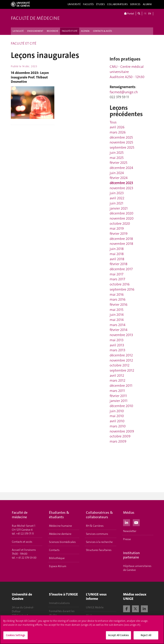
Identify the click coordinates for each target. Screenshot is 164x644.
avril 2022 (117, 198)
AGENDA (85, 31)
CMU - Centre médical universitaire (127, 69)
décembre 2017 (121, 269)
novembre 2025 (121, 142)
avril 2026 (117, 127)
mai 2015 (116, 310)
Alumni (147, 4)
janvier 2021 (119, 208)
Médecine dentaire (60, 534)
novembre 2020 (122, 218)
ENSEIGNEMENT (35, 31)
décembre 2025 (121, 137)
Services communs (97, 534)
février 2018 (119, 264)
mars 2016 (118, 299)
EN (150, 14)
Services (135, 4)
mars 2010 (118, 426)
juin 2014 (117, 315)
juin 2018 (117, 249)
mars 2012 (117, 380)
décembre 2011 (121, 386)
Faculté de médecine (35, 18)
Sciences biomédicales (62, 542)
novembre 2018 (121, 244)
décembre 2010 (121, 406)
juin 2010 (117, 411)
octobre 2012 (120, 365)
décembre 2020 (122, 213)
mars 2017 (117, 279)
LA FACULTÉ (18, 31)
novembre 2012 (121, 360)
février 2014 (119, 330)
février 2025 (118, 163)
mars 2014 (118, 325)
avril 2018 (117, 259)
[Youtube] (136, 522)
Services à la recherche (99, 542)
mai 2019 (117, 228)
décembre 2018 (121, 239)
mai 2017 (116, 274)
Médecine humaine (60, 526)
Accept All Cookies (118, 637)
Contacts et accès (22, 542)
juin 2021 (116, 203)
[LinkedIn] (127, 522)
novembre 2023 (121, 188)
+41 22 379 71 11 (25, 534)
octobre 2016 (120, 284)
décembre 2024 (121, 168)
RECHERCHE (53, 31)
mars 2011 (117, 391)
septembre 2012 (122, 370)
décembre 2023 (121, 183)
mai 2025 (117, 158)
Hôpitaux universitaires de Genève (137, 568)
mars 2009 (118, 441)
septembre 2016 (122, 289)
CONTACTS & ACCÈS (103, 31)
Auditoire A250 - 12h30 (127, 77)
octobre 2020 (120, 224)
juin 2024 (117, 173)
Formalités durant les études (62, 613)
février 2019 (119, 234)
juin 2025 (117, 153)
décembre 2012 (121, 355)
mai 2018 (117, 254)
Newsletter (130, 531)
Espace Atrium (58, 566)
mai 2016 (117, 295)
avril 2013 (117, 345)
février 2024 (119, 178)
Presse (127, 539)
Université (74, 4)
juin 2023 (117, 193)
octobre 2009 (120, 436)
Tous (113, 122)
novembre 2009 (122, 431)
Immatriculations (59, 603)
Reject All (146, 637)
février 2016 (119, 305)
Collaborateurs (117, 4)
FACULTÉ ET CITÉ (70, 31)
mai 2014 (117, 320)
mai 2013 (117, 340)
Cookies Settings (16, 637)
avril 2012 (117, 376)
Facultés (88, 4)
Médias (90, 615)
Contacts (54, 550)
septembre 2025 (122, 147)
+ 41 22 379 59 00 (26, 558)
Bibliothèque (57, 558)
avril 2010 (117, 421)
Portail (129, 14)
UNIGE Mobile (95, 607)
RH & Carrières (95, 526)
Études (100, 4)
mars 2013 (117, 350)
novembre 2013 (121, 335)
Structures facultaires (99, 550)
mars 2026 (118, 132)
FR (145, 14)
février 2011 (118, 396)
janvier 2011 (119, 401)
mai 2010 (117, 416)
